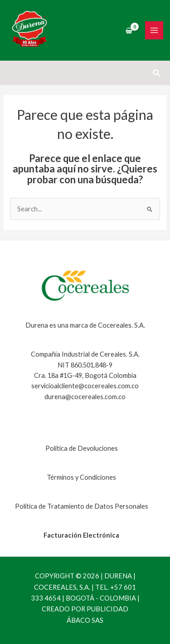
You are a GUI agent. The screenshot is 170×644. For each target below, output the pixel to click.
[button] (157, 73)
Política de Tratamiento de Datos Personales (82, 506)
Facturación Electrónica (81, 535)
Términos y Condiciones (81, 477)
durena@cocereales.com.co (85, 397)
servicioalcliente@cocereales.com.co (85, 386)
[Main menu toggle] (154, 30)
